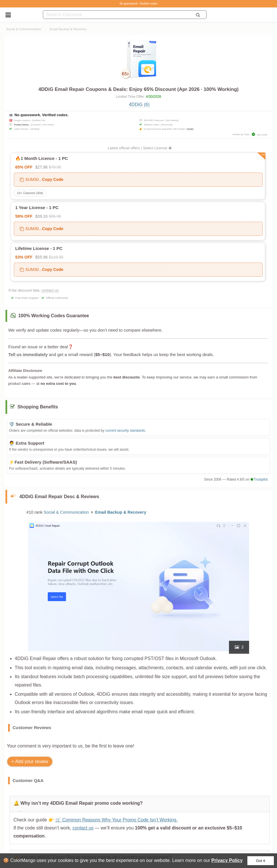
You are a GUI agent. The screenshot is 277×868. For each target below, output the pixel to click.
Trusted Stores (21, 125)
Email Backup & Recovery (68, 29)
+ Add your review (30, 761)
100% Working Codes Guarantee (54, 316)
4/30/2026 (153, 97)
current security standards (125, 431)
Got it (261, 861)
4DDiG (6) (139, 105)
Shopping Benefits (38, 407)
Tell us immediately (28, 354)
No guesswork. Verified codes (139, 4)
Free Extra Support (27, 298)
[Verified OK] (39, 120)
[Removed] (167, 125)
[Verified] (35, 129)
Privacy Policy (227, 860)
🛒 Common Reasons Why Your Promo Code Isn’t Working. (117, 820)
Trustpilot (259, 479)
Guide (190, 129)
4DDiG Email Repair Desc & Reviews (59, 497)
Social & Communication (24, 29)
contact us (50, 290)
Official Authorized (57, 298)
